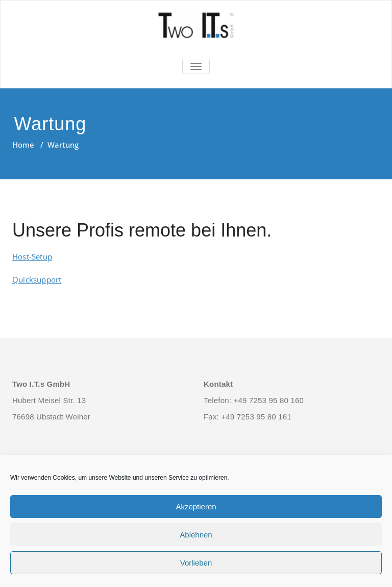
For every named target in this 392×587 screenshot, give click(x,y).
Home (23, 145)
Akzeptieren (196, 507)
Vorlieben (196, 563)
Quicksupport (37, 279)
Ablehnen (196, 535)
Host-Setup (32, 256)
